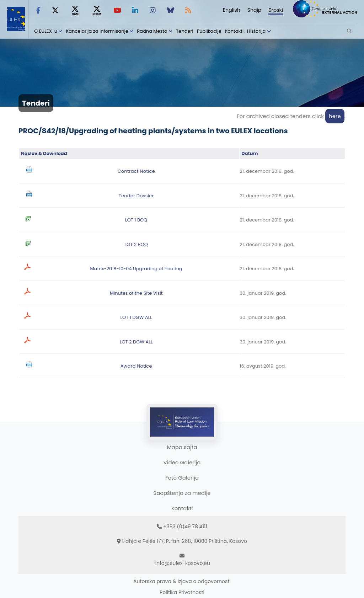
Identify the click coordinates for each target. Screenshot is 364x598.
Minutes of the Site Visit (136, 293)
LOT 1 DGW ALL (136, 317)
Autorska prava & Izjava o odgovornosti (182, 581)
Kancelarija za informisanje (98, 31)
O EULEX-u (46, 31)
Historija (256, 31)
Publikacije (209, 31)
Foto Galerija (182, 478)
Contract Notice (136, 171)
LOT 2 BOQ (136, 244)
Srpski (276, 10)
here (335, 116)
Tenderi (184, 31)
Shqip (255, 10)
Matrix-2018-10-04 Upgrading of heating (136, 269)
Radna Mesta (152, 31)
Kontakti (234, 31)
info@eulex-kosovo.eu (183, 563)
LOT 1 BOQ (136, 220)
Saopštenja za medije (182, 493)
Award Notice (136, 366)
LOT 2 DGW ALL (136, 342)
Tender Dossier (136, 196)
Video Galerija (182, 462)
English (232, 10)
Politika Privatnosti (182, 592)
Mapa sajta (182, 447)
